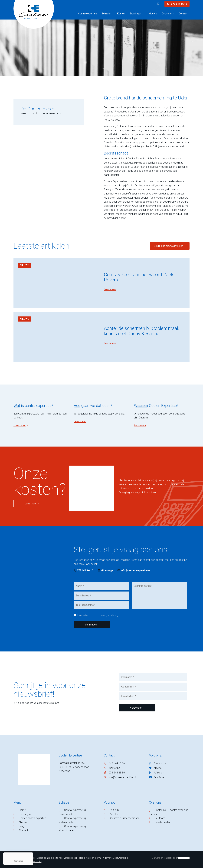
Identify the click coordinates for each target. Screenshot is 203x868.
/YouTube (159, 777)
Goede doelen (163, 822)
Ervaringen (25, 814)
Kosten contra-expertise (33, 818)
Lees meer (110, 289)
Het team (160, 818)
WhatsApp (105, 570)
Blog (22, 826)
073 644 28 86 (117, 773)
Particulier (115, 810)
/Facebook (160, 763)
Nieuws (25, 265)
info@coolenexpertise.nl (134, 570)
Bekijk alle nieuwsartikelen (169, 246)
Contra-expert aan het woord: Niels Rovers (139, 277)
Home (22, 810)
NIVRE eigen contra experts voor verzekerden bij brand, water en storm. (66, 858)
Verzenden (91, 625)
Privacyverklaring (34, 861)
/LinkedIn (159, 773)
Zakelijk (114, 814)
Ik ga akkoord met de (97, 615)
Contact (23, 830)
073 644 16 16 (177, 4)
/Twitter (158, 768)
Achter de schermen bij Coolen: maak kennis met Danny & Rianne (142, 331)
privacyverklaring (109, 615)
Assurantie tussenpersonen (124, 818)
